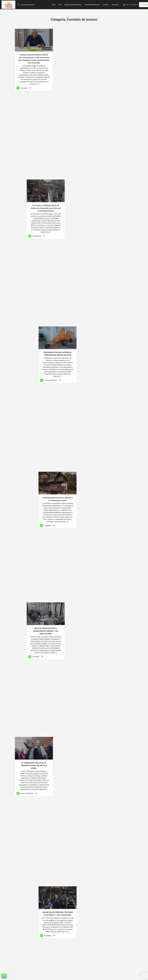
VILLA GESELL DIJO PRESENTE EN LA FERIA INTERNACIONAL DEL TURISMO (74, 802)
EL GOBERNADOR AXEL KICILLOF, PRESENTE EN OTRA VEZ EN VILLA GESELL (34, 122)
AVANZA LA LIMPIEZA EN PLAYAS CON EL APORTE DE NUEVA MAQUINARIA (114, 454)
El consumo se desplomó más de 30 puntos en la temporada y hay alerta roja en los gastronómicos (74, 57)
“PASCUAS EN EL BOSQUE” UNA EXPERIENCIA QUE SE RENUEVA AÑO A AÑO (34, 240)
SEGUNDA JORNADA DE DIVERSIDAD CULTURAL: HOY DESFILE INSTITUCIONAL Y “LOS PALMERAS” (74, 690)
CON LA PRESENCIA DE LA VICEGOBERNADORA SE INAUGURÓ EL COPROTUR (34, 820)
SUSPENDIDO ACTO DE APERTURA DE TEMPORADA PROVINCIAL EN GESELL (74, 519)
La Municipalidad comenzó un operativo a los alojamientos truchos (114, 115)
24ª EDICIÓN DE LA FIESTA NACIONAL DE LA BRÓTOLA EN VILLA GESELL (114, 862)
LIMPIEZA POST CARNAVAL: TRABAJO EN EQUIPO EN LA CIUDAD (114, 341)
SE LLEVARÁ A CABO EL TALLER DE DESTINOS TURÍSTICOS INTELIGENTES (114, 919)
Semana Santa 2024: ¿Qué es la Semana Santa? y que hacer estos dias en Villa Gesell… (114, 229)
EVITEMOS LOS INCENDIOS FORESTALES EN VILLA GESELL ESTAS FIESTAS (34, 468)
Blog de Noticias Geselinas (73, 5)
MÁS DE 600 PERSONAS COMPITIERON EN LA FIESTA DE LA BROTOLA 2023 (114, 747)
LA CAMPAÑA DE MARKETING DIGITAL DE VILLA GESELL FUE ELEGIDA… (74, 920)
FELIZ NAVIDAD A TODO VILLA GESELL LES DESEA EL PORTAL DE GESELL (114, 513)
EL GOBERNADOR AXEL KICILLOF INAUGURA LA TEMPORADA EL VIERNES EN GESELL (34, 528)
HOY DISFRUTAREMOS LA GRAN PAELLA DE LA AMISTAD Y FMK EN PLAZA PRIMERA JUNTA (114, 689)
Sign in (128, 5)
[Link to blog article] (34, 40)
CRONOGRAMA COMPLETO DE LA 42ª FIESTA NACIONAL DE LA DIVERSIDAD (34, 762)
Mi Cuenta (115, 5)
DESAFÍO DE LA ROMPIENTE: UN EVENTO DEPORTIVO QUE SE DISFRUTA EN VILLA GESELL (74, 461)
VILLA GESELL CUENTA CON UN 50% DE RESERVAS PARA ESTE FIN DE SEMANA (34, 939)
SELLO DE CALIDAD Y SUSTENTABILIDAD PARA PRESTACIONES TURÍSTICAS (34, 880)
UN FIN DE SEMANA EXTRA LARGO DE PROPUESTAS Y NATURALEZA (34, 182)
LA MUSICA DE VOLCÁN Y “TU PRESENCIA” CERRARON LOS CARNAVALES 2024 (74, 348)
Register (135, 5)
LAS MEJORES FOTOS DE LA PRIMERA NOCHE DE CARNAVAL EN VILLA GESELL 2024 (34, 358)
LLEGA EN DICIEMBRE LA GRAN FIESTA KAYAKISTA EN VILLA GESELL (74, 861)
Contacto (106, 5)
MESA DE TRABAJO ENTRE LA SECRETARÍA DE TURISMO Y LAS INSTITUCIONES (74, 119)
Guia (60, 5)
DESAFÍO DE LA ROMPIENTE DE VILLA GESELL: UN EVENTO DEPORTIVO (34, 413)
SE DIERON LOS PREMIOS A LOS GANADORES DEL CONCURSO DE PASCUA (74, 177)
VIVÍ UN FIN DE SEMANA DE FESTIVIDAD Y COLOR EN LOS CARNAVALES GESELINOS (74, 403)
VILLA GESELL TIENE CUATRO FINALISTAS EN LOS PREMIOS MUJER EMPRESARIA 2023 (74, 627)
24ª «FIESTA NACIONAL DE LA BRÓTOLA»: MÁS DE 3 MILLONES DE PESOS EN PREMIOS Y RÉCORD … (114, 804)
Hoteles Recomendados (92, 5)
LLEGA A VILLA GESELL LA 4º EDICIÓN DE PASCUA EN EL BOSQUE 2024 (114, 287)
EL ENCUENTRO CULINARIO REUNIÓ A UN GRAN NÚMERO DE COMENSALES (34, 647)
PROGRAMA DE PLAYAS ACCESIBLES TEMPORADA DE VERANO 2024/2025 (114, 56)
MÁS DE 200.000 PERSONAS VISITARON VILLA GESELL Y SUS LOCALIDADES (114, 174)
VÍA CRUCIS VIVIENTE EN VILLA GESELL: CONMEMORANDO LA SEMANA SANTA (74, 233)
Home (54, 5)
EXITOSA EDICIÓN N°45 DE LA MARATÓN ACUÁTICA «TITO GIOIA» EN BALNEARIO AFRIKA (34, 296)
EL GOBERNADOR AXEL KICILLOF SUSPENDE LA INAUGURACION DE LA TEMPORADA (74, 568)
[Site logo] (9, 4)
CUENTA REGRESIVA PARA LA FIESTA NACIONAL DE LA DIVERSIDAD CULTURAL (74, 746)
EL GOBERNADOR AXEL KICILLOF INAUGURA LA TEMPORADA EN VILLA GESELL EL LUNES (114, 571)
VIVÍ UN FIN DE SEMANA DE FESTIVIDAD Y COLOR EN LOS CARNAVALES (114, 398)
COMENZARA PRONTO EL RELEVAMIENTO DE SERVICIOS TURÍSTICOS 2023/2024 (34, 588)
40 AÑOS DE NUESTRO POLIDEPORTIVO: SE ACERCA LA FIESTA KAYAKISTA (114, 631)
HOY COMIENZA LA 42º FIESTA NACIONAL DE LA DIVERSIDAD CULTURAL (34, 703)
